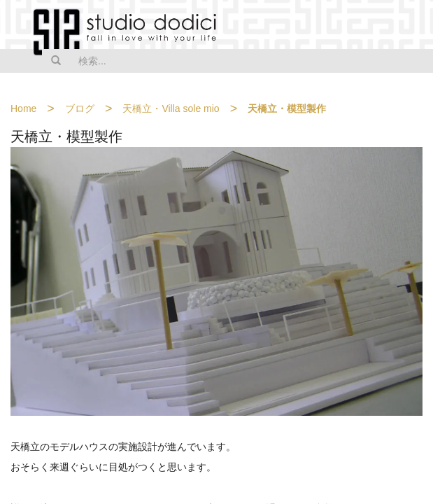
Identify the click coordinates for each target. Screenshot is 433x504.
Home (23, 108)
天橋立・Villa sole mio (171, 108)
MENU (413, 26)
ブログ (80, 108)
